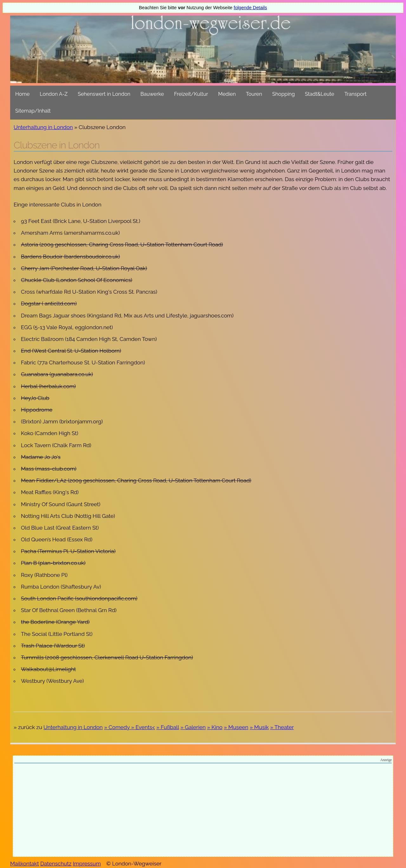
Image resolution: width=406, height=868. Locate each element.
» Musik (259, 727)
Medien (227, 94)
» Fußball (168, 727)
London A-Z (54, 94)
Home (22, 94)
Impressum (87, 864)
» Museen (236, 727)
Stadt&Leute (319, 94)
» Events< (143, 727)
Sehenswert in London (104, 94)
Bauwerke (152, 94)
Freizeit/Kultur (191, 94)
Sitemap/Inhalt (33, 111)
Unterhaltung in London (43, 127)
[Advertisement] (203, 811)
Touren (254, 94)
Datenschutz (56, 864)
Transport (356, 94)
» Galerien (193, 727)
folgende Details (250, 8)
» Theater (282, 727)
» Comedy (118, 727)
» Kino (215, 727)
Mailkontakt (25, 864)
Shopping (283, 94)
